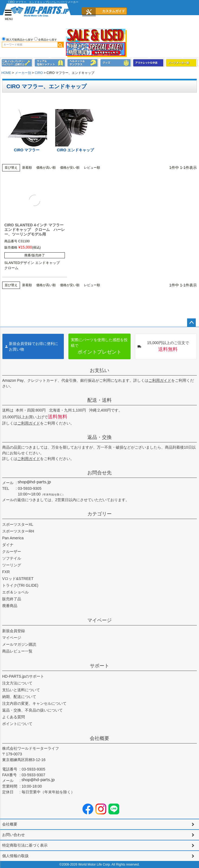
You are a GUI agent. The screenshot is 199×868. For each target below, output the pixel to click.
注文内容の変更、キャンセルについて (34, 703)
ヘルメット (83, 63)
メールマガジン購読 (19, 644)
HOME (6, 73)
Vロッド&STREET (18, 579)
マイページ (99, 620)
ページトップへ (191, 323)
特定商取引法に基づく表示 (25, 845)
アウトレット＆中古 (149, 63)
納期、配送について (19, 697)
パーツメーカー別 (182, 63)
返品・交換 (99, 437)
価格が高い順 (46, 168)
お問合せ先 (99, 473)
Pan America (13, 538)
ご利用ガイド (160, 380)
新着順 (27, 168)
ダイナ (8, 545)
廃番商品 (10, 606)
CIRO (39, 73)
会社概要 (99, 738)
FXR (6, 572)
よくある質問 (14, 717)
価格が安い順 (70, 168)
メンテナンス (17, 63)
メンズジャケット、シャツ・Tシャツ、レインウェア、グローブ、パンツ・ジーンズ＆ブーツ (50, 63)
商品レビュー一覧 (17, 651)
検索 (61, 45)
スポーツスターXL (18, 524)
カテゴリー (99, 514)
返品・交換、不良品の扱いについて (32, 710)
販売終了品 (12, 599)
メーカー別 (23, 73)
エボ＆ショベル (15, 592)
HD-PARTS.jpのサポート (23, 676)
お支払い (99, 370)
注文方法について (17, 683)
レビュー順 (92, 168)
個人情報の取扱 (15, 856)
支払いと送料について (21, 690)
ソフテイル (12, 558)
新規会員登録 (14, 631)
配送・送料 (99, 400)
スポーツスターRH (18, 531)
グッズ (116, 63)
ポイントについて (17, 724)
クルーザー (12, 552)
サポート (99, 666)
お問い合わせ (14, 835)
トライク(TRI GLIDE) (20, 585)
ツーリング (12, 565)
